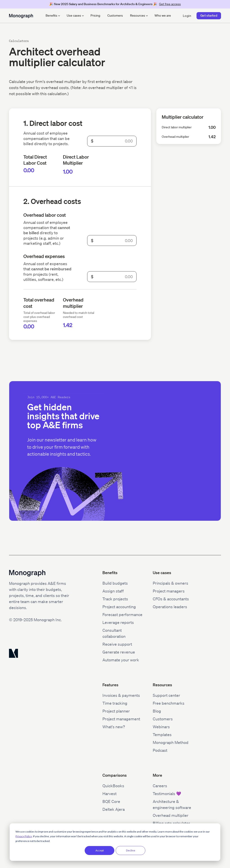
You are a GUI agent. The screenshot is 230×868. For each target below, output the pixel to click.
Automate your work (121, 660)
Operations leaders (170, 607)
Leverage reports (118, 622)
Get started (209, 15)
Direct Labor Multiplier (76, 160)
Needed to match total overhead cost (79, 315)
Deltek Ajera (114, 809)
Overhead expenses (44, 256)
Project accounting (119, 607)
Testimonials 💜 (167, 794)
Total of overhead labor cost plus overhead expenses (39, 317)
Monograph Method (171, 742)
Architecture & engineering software (172, 804)
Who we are (163, 15)
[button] (53, 16)
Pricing (95, 15)
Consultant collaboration (114, 633)
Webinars (161, 727)
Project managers (169, 591)
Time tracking (115, 703)
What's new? (114, 727)
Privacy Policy (24, 836)
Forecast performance (122, 614)
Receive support (117, 644)
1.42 (67, 325)
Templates (162, 735)
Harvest (109, 794)
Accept (100, 850)
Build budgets (115, 583)
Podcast (160, 750)
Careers (160, 786)
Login (187, 16)
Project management (121, 719)
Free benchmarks (169, 703)
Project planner (116, 711)
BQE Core (111, 801)
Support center (166, 695)
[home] (21, 15)
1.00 (68, 172)
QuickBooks (113, 786)
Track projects (115, 599)
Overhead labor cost (45, 215)
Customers (115, 15)
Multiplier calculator (183, 117)
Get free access (170, 4)
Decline (131, 850)
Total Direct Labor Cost (35, 160)
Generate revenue (119, 652)
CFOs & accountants (171, 599)
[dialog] (115, 842)
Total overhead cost (39, 303)
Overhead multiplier (73, 303)
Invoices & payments (121, 695)
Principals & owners (170, 583)
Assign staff (113, 591)
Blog (157, 711)
